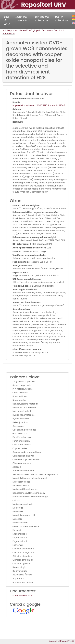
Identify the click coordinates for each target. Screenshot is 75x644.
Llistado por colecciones (42, 19)
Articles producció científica (17, 30)
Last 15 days (7, 20)
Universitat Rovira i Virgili (61, 641)
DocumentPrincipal (22, 595)
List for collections (62, 19)
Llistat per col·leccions (23, 19)
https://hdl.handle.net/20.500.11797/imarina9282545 (39, 105)
